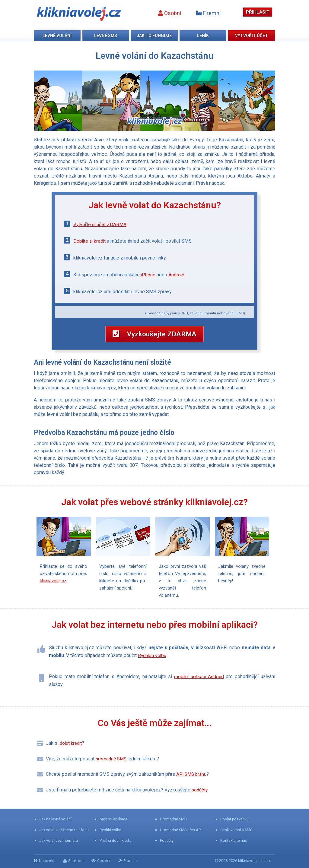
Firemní (207, 13)
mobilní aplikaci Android (199, 681)
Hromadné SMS (174, 819)
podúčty (200, 794)
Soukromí (75, 861)
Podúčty (167, 840)
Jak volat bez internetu (59, 840)
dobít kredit (72, 748)
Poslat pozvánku (235, 819)
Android (177, 275)
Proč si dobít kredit (116, 840)
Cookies (103, 861)
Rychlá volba (111, 830)
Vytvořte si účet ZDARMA (100, 224)
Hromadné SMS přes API (181, 830)
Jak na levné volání (56, 819)
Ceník (203, 36)
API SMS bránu (192, 779)
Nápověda (46, 861)
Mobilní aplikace (114, 819)
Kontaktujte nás (234, 840)
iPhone (148, 275)
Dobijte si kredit (90, 241)
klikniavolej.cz (79, 14)
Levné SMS (106, 36)
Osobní (168, 13)
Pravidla (130, 861)
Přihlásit (257, 12)
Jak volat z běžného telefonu (64, 830)
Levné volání (57, 36)
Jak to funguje (154, 36)
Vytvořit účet (252, 36)
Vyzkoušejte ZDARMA (154, 336)
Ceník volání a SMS (237, 830)
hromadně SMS (112, 763)
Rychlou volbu (153, 660)
